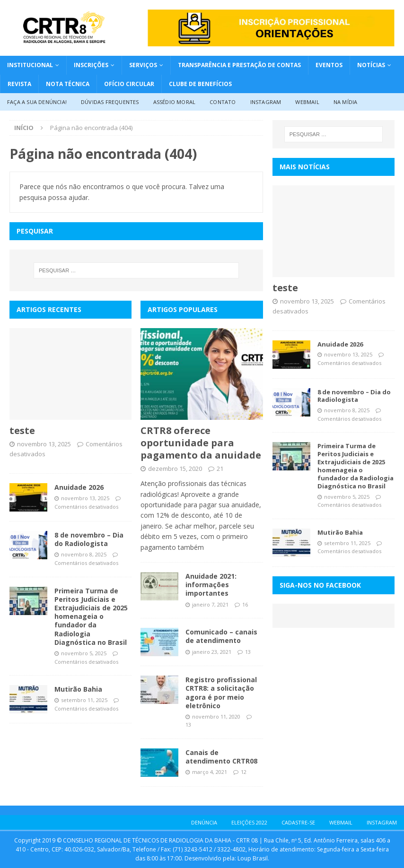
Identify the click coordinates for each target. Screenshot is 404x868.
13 (248, 652)
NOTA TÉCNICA (68, 84)
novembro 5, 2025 (84, 653)
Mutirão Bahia (78, 689)
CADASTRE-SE (298, 822)
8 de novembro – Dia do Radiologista (89, 539)
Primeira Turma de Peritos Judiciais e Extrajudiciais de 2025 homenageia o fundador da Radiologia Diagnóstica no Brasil (91, 616)
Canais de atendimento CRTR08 (221, 757)
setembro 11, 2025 (84, 700)
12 (244, 772)
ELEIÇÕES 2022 (249, 822)
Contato (223, 102)
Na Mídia (346, 102)
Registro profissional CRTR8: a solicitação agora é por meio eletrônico (221, 693)
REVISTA (19, 84)
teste (22, 430)
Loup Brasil (253, 858)
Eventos (329, 65)
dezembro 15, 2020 (175, 469)
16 (245, 604)
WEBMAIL (341, 822)
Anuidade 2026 (79, 487)
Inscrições (91, 65)
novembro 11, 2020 (216, 716)
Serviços (143, 65)
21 (220, 469)
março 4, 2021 (210, 772)
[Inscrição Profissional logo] (271, 41)
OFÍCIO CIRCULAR (129, 84)
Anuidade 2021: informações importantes (211, 585)
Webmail (307, 102)
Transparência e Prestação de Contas (239, 65)
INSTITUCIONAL (30, 65)
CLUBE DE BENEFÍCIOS (200, 84)
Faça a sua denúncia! (37, 102)
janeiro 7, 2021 (210, 604)
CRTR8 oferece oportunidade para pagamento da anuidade (201, 443)
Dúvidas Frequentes (110, 102)
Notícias (371, 65)
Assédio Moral (175, 102)
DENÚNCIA (204, 822)
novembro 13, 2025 (44, 444)
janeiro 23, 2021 (212, 652)
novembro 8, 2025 (84, 554)
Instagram (266, 102)
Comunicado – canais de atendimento (221, 636)
